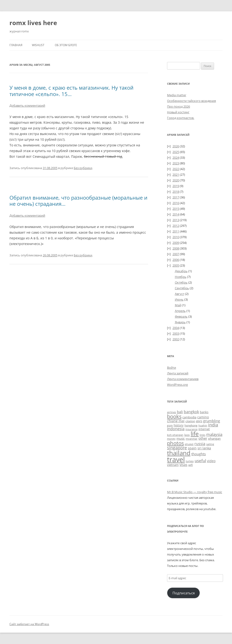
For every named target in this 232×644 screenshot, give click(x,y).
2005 (176, 265)
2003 (176, 333)
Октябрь (181, 282)
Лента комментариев (183, 379)
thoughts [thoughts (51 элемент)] (199, 454)
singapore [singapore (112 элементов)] (177, 448)
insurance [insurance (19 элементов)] (191, 429)
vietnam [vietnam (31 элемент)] (173, 465)
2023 (176, 163)
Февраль (181, 316)
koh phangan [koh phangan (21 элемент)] (175, 435)
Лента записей (178, 373)
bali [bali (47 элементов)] (180, 412)
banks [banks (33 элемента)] (204, 412)
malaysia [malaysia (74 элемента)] (214, 434)
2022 (176, 169)
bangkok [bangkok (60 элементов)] (191, 412)
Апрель (180, 311)
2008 (176, 248)
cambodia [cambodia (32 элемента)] (189, 417)
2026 (176, 146)
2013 (176, 220)
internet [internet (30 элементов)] (204, 429)
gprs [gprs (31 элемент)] (199, 421)
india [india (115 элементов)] (213, 425)
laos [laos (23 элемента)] (187, 435)
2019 (176, 186)
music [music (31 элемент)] (181, 438)
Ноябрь (181, 277)
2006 (176, 260)
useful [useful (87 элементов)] (200, 461)
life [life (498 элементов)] (195, 434)
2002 (176, 339)
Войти (172, 368)
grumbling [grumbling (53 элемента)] (212, 421)
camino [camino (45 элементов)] (203, 417)
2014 (176, 214)
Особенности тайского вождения (191, 101)
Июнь (179, 299)
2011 (176, 231)
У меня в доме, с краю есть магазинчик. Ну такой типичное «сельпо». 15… (71, 91)
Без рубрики (83, 168)
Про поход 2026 (178, 106)
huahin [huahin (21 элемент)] (203, 425)
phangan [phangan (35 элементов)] (214, 438)
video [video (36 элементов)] (211, 461)
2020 (176, 180)
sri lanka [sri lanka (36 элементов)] (204, 448)
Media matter (177, 95)
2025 (176, 152)
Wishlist (38, 45)
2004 (176, 328)
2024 (176, 158)
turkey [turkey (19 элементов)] (190, 461)
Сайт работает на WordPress (29, 624)
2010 (176, 237)
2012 (176, 226)
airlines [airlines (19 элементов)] (172, 412)
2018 (176, 192)
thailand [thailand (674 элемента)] (179, 453)
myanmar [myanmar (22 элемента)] (192, 439)
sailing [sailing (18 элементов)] (210, 444)
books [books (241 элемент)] (174, 416)
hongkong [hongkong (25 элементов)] (191, 425)
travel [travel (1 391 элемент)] (176, 460)
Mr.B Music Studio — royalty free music (195, 492)
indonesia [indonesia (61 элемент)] (176, 429)
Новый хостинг (178, 112)
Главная (16, 45)
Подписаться (184, 593)
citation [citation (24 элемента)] (190, 421)
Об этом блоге (66, 45)
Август (180, 294)
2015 (176, 209)
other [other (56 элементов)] (203, 438)
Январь (180, 322)
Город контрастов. (181, 118)
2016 (176, 203)
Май (178, 305)
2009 (176, 243)
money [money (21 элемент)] (171, 439)
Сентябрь (182, 288)
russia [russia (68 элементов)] (200, 444)
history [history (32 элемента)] (179, 425)
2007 (176, 254)
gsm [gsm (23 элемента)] (170, 425)
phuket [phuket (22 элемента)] (189, 444)
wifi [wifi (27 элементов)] (191, 465)
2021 (176, 175)
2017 (176, 197)
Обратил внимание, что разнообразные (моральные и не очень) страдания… (78, 201)
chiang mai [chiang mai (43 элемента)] (176, 421)
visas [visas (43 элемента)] (183, 465)
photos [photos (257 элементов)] (175, 443)
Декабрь (181, 271)
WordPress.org (177, 385)
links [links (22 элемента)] (202, 435)
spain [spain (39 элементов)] (192, 448)
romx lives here (33, 23)
